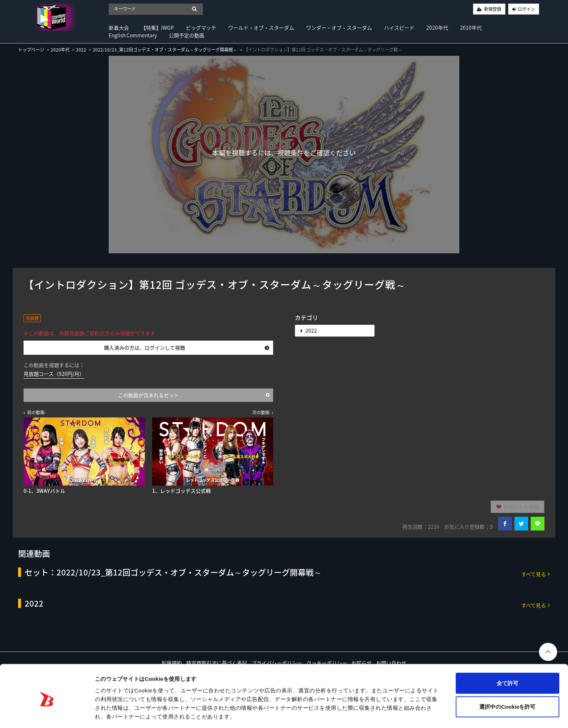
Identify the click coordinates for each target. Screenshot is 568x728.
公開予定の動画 (187, 35)
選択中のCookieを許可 (507, 681)
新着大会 (119, 28)
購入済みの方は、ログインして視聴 (187, 348)
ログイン (526, 9)
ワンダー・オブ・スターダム (339, 28)
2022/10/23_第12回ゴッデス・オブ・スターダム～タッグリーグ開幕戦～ (165, 50)
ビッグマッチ (201, 28)
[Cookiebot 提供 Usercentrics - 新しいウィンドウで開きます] (47, 714)
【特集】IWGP (157, 28)
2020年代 (437, 28)
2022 (81, 50)
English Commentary (133, 35)
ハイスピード (399, 28)
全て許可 (508, 657)
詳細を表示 (350, 714)
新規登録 (493, 9)
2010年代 (471, 28)
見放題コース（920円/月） (54, 374)
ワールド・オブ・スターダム (261, 28)
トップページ (31, 50)
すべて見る (536, 574)
